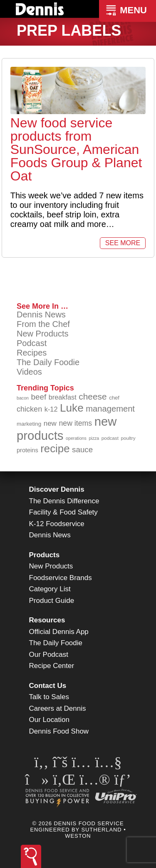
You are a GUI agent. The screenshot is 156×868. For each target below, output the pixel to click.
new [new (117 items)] (50, 423)
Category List (50, 589)
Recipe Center (52, 666)
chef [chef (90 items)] (114, 398)
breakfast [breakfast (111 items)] (63, 397)
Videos (29, 372)
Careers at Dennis (58, 708)
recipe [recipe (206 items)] (55, 449)
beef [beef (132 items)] (39, 397)
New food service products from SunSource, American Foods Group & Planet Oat (76, 149)
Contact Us (48, 686)
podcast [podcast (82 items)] (110, 438)
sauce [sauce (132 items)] (82, 450)
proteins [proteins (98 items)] (27, 450)
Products (45, 555)
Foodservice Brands (61, 578)
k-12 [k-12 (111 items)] (51, 409)
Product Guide (52, 601)
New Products (43, 334)
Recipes (32, 353)
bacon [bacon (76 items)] (23, 398)
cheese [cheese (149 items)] (93, 396)
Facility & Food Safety (63, 512)
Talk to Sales (49, 697)
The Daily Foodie (48, 362)
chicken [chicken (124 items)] (29, 409)
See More (123, 243)
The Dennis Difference (64, 501)
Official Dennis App (59, 632)
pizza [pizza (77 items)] (94, 438)
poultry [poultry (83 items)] (128, 438)
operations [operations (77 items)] (76, 438)
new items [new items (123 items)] (75, 423)
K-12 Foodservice (57, 524)
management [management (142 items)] (110, 409)
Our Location (49, 720)
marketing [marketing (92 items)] (29, 424)
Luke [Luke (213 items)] (72, 408)
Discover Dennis (57, 489)
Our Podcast (49, 655)
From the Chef (43, 324)
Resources (47, 620)
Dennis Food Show (59, 731)
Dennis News (41, 315)
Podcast (32, 343)
